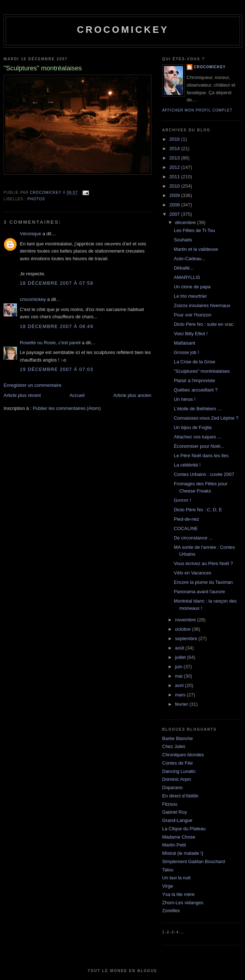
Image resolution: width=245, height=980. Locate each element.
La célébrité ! (187, 465)
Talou (168, 870)
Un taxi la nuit (176, 878)
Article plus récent (22, 395)
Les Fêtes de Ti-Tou (194, 230)
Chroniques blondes (183, 755)
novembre (186, 620)
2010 (175, 186)
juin (179, 667)
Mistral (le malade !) (183, 853)
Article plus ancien (133, 395)
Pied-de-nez (186, 519)
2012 (175, 167)
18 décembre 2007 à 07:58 (57, 283)
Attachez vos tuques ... (197, 437)
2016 (175, 139)
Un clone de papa (192, 287)
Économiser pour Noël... (199, 446)
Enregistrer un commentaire (32, 385)
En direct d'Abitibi (180, 796)
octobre (184, 629)
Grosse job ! (186, 352)
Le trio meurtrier (190, 296)
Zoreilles (171, 911)
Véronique (30, 234)
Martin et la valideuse (196, 249)
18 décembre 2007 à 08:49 (57, 326)
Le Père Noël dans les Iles (201, 456)
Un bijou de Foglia (193, 427)
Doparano (172, 787)
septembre (187, 638)
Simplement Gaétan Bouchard (193, 861)
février (182, 704)
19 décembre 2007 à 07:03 (57, 369)
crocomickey (123, 30)
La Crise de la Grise (194, 362)
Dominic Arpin (177, 779)
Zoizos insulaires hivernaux (202, 305)
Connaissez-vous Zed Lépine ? (206, 418)
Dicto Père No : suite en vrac (203, 324)
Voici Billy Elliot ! (191, 334)
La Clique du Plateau (184, 829)
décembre (186, 222)
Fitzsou (170, 804)
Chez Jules (174, 746)
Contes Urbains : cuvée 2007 (204, 474)
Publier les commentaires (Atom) (67, 408)
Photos (36, 199)
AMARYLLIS (187, 277)
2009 (175, 195)
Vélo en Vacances (192, 573)
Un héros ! (184, 399)
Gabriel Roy (175, 812)
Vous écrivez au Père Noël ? (203, 563)
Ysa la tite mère (178, 894)
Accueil (77, 395)
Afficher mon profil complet (197, 110)
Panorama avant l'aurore (199, 592)
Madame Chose (179, 837)
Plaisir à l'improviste (194, 380)
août (180, 648)
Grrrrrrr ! (182, 500)
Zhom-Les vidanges (183, 903)
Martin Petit (174, 845)
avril (180, 685)
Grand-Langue (177, 820)
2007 (175, 214)
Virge (168, 886)
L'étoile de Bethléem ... (197, 409)
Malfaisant (184, 343)
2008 (175, 205)
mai (180, 676)
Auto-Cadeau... (189, 259)
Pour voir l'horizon (192, 315)
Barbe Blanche (177, 738)
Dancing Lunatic (179, 771)
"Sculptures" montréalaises (202, 371)
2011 (175, 177)
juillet (181, 657)
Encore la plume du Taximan (203, 582)
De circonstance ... (193, 538)
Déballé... (184, 268)
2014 (175, 148)
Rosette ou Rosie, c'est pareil (50, 343)
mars (181, 695)
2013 (175, 158)
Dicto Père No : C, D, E (198, 510)
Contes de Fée (177, 763)
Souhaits (183, 240)
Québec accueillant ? (195, 390)
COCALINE (186, 528)
